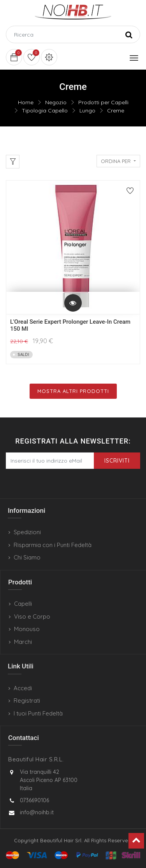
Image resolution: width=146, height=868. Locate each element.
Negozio (56, 102)
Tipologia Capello (45, 110)
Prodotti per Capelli (103, 102)
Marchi (23, 642)
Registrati (27, 701)
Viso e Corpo (32, 616)
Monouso (27, 629)
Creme (116, 110)
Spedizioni (27, 532)
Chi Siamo (27, 557)
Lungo (87, 110)
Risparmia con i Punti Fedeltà (53, 545)
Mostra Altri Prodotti (73, 391)
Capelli (23, 604)
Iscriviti (117, 461)
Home (26, 102)
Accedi (23, 688)
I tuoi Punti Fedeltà (38, 713)
